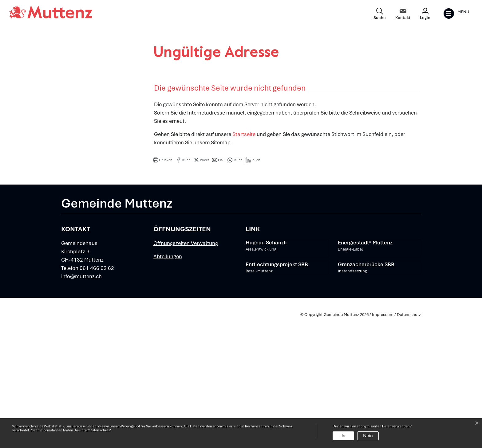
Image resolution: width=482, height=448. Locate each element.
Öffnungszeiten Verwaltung (186, 373)
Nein (368, 436)
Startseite (244, 264)
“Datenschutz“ (100, 430)
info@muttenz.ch (81, 406)
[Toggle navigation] (456, 14)
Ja (343, 436)
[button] (163, 290)
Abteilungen (168, 386)
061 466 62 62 (97, 398)
